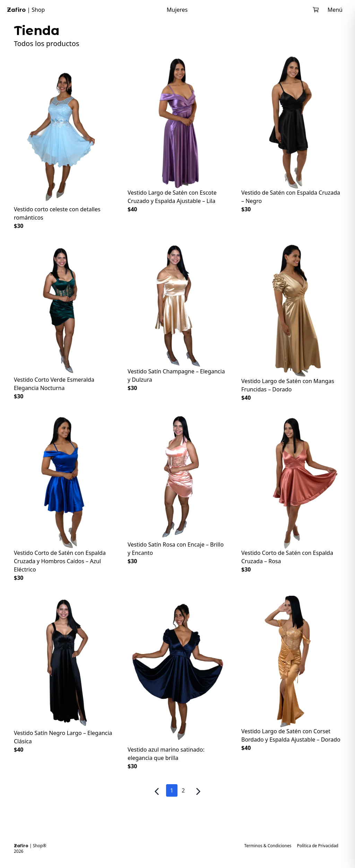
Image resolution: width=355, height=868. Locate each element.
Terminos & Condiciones (268, 846)
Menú (335, 10)
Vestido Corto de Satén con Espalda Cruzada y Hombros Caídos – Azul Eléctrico (60, 561)
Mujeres (177, 10)
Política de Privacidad (318, 846)
